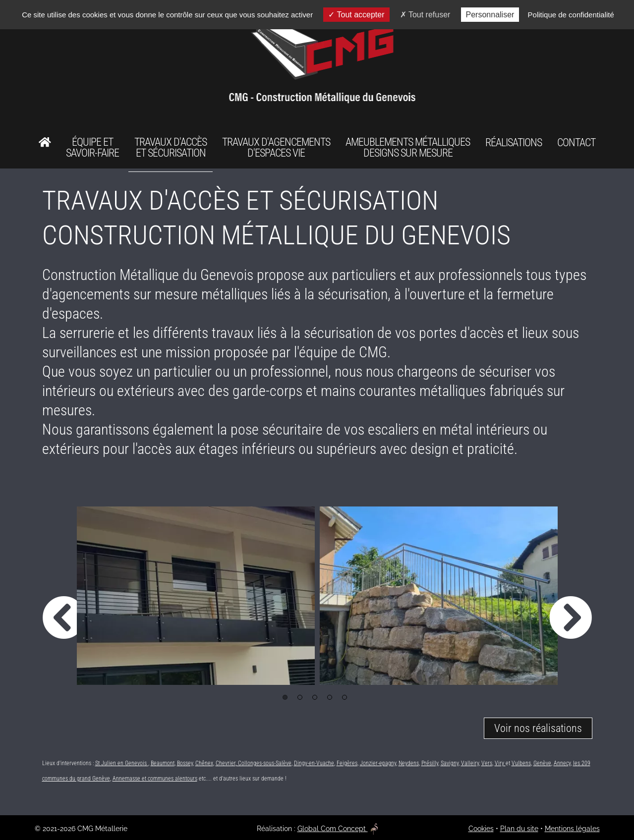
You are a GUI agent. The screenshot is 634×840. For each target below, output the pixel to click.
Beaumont (163, 763)
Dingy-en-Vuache (314, 763)
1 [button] (285, 697)
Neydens (409, 763)
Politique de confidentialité (571, 15)
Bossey (185, 763)
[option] (196, 596)
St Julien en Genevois (122, 763)
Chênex (204, 763)
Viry (500, 763)
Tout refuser (425, 15)
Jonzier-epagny (378, 763)
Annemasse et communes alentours (155, 779)
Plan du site (519, 829)
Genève (542, 763)
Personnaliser (490, 15)
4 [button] (330, 697)
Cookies (481, 829)
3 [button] (315, 697)
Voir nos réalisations (538, 728)
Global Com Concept (338, 829)
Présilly (430, 763)
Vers (487, 763)
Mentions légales (572, 829)
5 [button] (345, 697)
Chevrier (226, 763)
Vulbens (521, 763)
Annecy (562, 763)
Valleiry (470, 763)
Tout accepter (356, 15)
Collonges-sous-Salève (264, 763)
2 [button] (300, 697)
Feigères (347, 763)
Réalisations (514, 142)
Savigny (450, 763)
